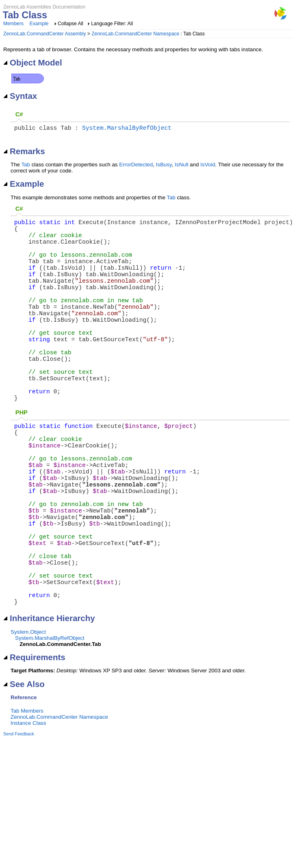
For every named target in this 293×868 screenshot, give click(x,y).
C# (19, 114)
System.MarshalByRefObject (127, 129)
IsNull (181, 166)
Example (39, 24)
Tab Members (27, 804)
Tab (26, 166)
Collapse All (71, 24)
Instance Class (28, 816)
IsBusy (164, 166)
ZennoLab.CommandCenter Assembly (44, 34)
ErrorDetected (136, 166)
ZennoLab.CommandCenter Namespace (135, 34)
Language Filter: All (112, 24)
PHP (22, 460)
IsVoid (208, 166)
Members (13, 24)
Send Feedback (19, 827)
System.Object (28, 725)
